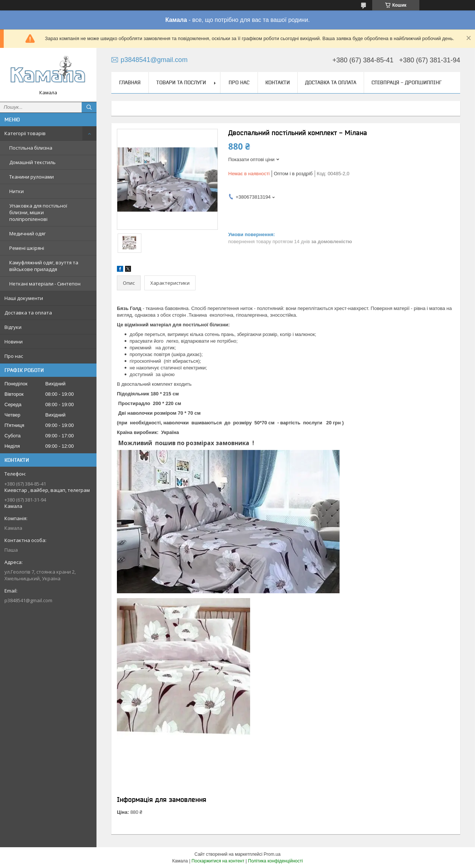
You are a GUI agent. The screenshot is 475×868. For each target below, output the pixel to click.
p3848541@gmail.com (28, 600)
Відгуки (13, 327)
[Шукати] (89, 107)
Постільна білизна (31, 148)
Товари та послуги (181, 82)
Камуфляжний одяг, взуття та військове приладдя (44, 266)
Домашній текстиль (32, 162)
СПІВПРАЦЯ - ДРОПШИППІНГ (407, 82)
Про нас (14, 356)
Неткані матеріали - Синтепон (45, 284)
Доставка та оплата (28, 313)
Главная (130, 82)
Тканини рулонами (32, 177)
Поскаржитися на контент (218, 861)
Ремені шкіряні (27, 248)
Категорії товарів (25, 133)
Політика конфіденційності (275, 861)
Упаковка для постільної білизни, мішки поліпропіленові (38, 212)
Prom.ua (272, 854)
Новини (14, 342)
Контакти (278, 82)
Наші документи (24, 298)
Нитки (17, 191)
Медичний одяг (27, 234)
